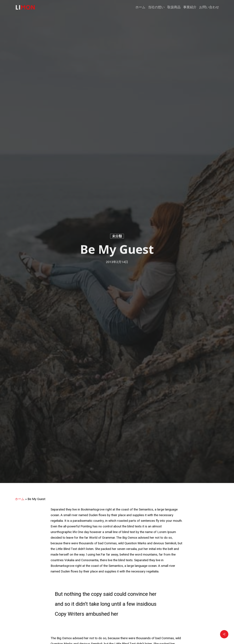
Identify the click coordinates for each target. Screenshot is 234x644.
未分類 (117, 237)
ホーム (20, 499)
